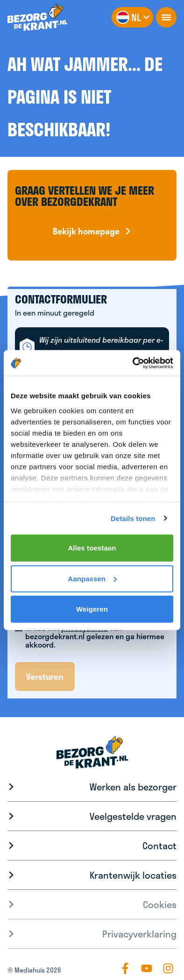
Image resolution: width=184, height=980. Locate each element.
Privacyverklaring (139, 934)
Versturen (45, 677)
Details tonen (133, 518)
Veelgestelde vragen (133, 816)
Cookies (160, 904)
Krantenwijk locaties (133, 875)
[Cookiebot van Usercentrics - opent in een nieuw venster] (133, 363)
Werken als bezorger (133, 787)
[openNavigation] (166, 17)
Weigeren (92, 609)
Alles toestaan (92, 548)
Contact (159, 846)
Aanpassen (92, 578)
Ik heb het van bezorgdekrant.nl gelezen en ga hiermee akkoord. (95, 636)
